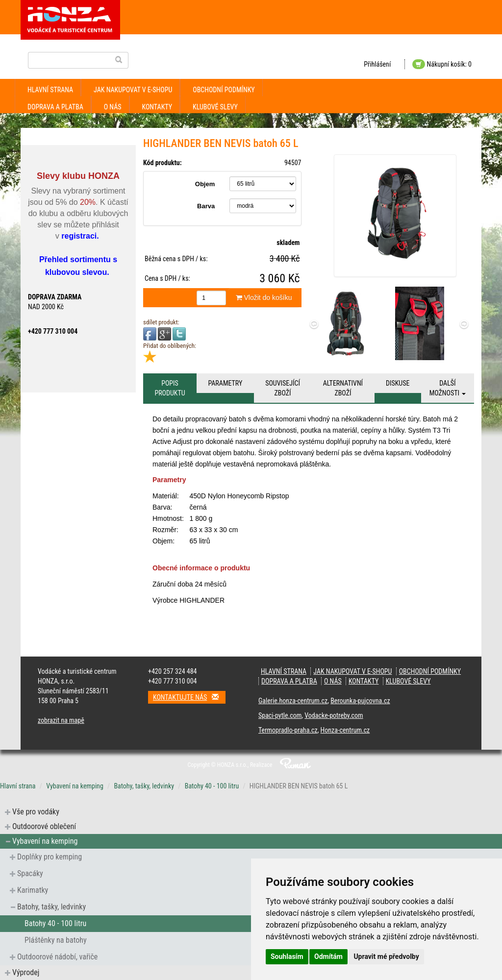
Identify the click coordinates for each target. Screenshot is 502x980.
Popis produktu (170, 388)
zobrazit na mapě (61, 720)
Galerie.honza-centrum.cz (293, 701)
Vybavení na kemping (75, 786)
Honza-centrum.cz (345, 730)
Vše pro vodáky (36, 812)
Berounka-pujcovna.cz (360, 701)
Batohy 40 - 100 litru (212, 786)
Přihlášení (377, 64)
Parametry (225, 383)
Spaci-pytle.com (280, 715)
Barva (206, 206)
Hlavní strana (50, 90)
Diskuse (398, 383)
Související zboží (283, 388)
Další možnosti (448, 388)
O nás (113, 107)
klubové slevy (215, 107)
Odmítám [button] (328, 956)
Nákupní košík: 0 (442, 64)
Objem (205, 184)
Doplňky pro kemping (50, 857)
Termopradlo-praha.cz (288, 730)
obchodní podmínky (224, 90)
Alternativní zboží (343, 388)
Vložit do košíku (264, 297)
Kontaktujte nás (189, 697)
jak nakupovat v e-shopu (133, 90)
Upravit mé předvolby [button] (386, 956)
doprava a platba (55, 107)
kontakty (157, 107)
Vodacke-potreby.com (334, 715)
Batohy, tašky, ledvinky (144, 786)
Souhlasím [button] (287, 956)
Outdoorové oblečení (44, 826)
